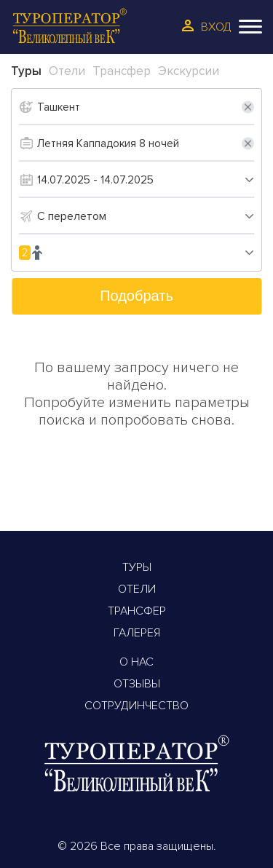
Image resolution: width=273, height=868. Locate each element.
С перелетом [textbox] (72, 216)
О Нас (136, 662)
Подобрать (136, 296)
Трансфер (137, 611)
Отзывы (137, 684)
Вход (216, 27)
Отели (137, 589)
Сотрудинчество (136, 706)
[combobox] (146, 216)
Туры (137, 567)
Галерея (137, 633)
